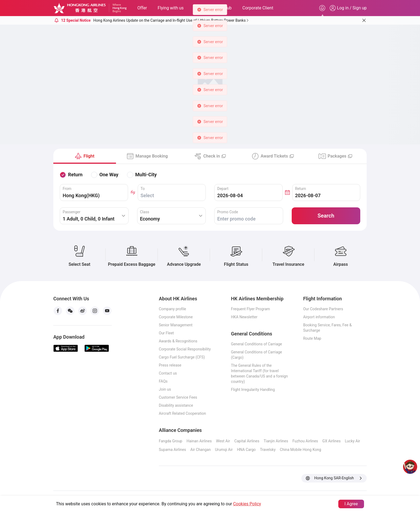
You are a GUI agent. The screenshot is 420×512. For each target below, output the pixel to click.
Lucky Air (353, 441)
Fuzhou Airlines (305, 441)
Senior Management (176, 325)
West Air (223, 441)
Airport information (319, 317)
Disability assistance (176, 405)
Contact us (168, 373)
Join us (165, 389)
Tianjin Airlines (276, 441)
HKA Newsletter (244, 317)
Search (326, 216)
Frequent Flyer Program (250, 309)
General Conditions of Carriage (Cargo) (256, 355)
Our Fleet (166, 333)
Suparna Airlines (172, 450)
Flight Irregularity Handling (253, 390)
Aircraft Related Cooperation (182, 413)
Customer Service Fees (178, 397)
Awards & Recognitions (178, 341)
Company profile (172, 309)
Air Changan (201, 450)
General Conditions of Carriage (256, 344)
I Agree (351, 504)
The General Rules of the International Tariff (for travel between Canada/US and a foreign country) (259, 373)
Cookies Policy (247, 504)
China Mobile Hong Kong (301, 450)
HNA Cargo (246, 450)
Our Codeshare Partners (323, 309)
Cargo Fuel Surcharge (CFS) (182, 357)
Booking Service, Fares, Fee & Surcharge (327, 328)
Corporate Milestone (176, 317)
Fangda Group (170, 441)
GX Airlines (331, 441)
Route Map (312, 338)
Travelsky (268, 450)
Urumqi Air (224, 450)
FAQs (163, 381)
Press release (170, 365)
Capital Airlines (247, 441)
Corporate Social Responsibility (185, 349)
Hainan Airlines (199, 441)
